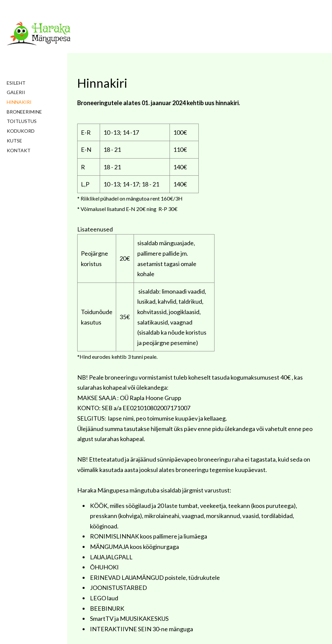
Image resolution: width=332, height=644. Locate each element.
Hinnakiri (19, 102)
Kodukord (21, 131)
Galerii (16, 92)
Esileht (16, 83)
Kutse (14, 141)
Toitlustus (22, 121)
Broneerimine (24, 112)
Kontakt (19, 150)
